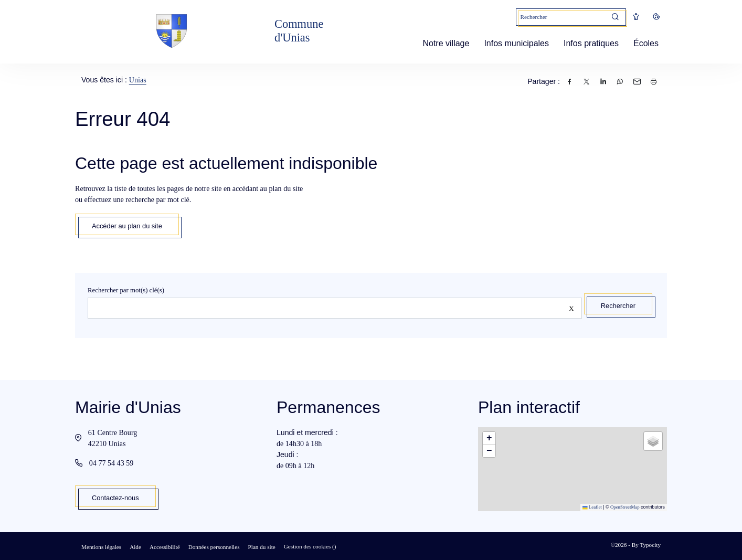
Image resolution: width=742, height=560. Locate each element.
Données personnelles (214, 547)
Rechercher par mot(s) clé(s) (126, 290)
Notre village (442, 43)
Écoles (642, 43)
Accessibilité (165, 547)
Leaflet (592, 507)
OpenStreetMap (625, 507)
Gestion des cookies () (310, 546)
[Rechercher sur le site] (335, 308)
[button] (489, 438)
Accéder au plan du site (127, 226)
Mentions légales (101, 547)
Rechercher (618, 306)
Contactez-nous (115, 498)
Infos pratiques (587, 43)
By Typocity (646, 545)
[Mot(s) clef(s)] (561, 17)
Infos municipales (512, 43)
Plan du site (262, 547)
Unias (138, 80)
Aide (135, 547)
